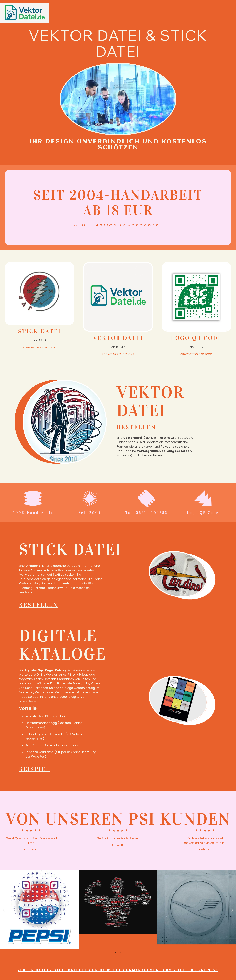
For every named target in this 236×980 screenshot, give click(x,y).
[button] (4, 911)
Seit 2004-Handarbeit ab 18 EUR (118, 203)
